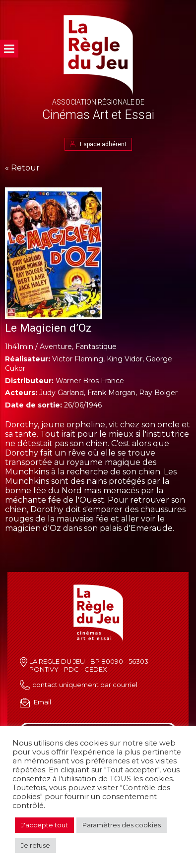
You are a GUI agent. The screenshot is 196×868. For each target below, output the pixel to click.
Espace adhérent (98, 144)
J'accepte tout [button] (44, 825)
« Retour (22, 168)
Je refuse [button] (35, 845)
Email (42, 702)
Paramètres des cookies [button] (122, 825)
